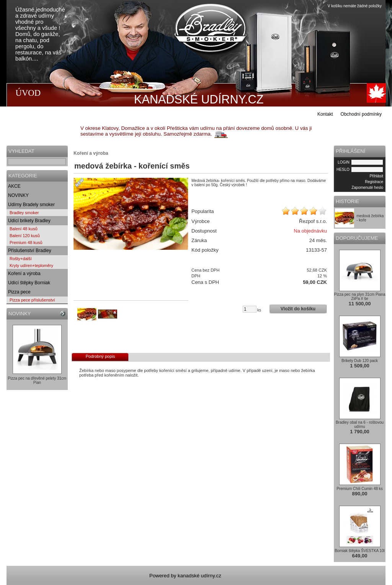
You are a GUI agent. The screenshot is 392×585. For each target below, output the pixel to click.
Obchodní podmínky (361, 114)
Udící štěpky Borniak (29, 283)
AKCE (14, 186)
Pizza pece (19, 292)
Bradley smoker (24, 213)
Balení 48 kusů (24, 229)
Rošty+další (21, 259)
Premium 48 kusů (26, 243)
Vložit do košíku (298, 309)
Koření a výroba (24, 274)
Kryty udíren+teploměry (31, 265)
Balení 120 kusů (25, 236)
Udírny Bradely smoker (31, 205)
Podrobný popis (100, 356)
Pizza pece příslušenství (32, 300)
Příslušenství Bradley (30, 251)
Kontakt (325, 114)
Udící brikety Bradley (29, 221)
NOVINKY (18, 195)
